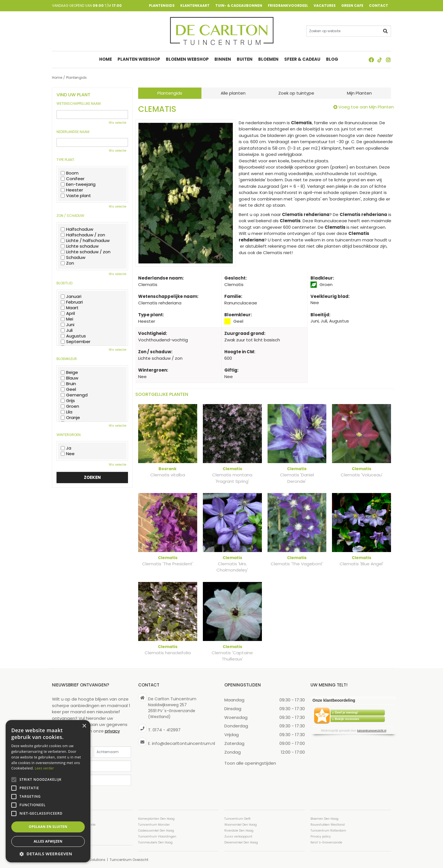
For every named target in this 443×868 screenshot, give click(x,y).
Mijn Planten (359, 93)
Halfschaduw (77, 229)
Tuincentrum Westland (69, 830)
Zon (67, 263)
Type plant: (66, 160)
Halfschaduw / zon (83, 235)
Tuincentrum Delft (237, 818)
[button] (48, 854)
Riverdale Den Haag (239, 830)
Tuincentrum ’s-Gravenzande (74, 824)
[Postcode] (92, 780)
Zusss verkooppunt (238, 836)
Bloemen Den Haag (324, 818)
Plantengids (170, 93)
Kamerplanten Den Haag (156, 818)
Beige (69, 372)
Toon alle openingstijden (250, 763)
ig (388, 60)
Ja (66, 448)
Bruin (68, 384)
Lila (67, 412)
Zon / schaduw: (71, 216)
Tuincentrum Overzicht (129, 859)
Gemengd (74, 395)
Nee (68, 454)
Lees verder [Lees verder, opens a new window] (44, 768)
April (68, 313)
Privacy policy (321, 836)
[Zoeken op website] (349, 31)
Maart (70, 308)
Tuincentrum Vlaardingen (157, 836)
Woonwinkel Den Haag (241, 824)
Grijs (68, 401)
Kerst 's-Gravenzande (326, 842)
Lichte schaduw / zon (86, 252)
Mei (67, 319)
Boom (70, 173)
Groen (70, 406)
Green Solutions (92, 859)
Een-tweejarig (78, 184)
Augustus (73, 336)
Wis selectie (118, 123)
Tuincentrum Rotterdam (328, 830)
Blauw (70, 378)
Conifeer (73, 179)
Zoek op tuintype (296, 93)
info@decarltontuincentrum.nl (184, 743)
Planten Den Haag (65, 836)
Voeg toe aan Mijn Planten (366, 107)
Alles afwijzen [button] (48, 841)
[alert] (48, 791)
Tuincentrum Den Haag (69, 818)
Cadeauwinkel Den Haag (156, 830)
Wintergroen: (69, 435)
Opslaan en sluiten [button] (48, 827)
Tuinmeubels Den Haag (155, 842)
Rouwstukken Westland (328, 824)
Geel (68, 389)
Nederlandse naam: (73, 132)
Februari (72, 302)
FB (371, 60)
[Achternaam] (113, 752)
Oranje (70, 418)
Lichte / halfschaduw (85, 241)
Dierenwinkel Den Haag (241, 842)
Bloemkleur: (67, 359)
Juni (68, 325)
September (76, 342)
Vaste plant (76, 196)
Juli (67, 330)
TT (380, 60)
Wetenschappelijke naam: (79, 104)
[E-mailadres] (92, 766)
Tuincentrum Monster (154, 824)
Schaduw (73, 258)
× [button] (84, 726)
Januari (71, 296)
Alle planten (233, 93)
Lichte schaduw (80, 246)
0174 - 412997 (167, 730)
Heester (72, 190)
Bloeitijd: (65, 283)
